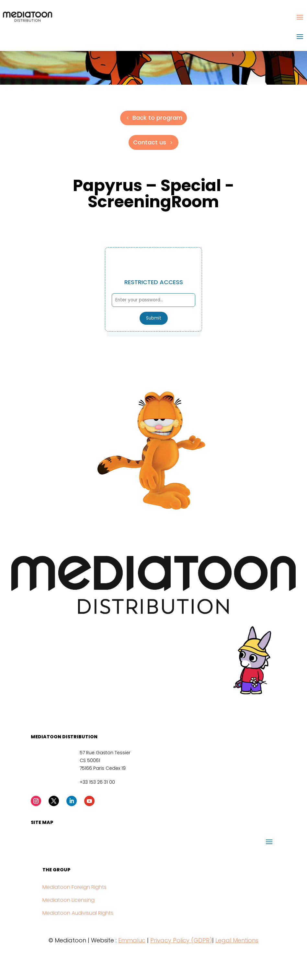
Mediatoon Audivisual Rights (78, 913)
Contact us (150, 142)
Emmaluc (132, 940)
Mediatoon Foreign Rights (74, 887)
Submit (154, 318)
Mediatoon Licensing (68, 900)
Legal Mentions (237, 940)
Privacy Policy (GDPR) (181, 940)
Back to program (157, 118)
